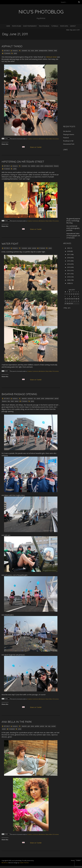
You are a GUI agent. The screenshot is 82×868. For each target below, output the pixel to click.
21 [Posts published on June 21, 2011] (68, 301)
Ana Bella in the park (17, 722)
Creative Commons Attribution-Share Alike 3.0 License (43, 139)
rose (46, 726)
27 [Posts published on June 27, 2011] (65, 303)
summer (34, 248)
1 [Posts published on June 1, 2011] (69, 294)
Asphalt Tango (12, 46)
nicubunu (15, 51)
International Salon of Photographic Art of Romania (73, 236)
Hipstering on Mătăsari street (23, 162)
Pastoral (66, 138)
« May (65, 308)
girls (29, 726)
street (55, 51)
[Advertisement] (73, 90)
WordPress (5, 863)
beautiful (24, 398)
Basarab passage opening (19, 394)
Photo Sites (64, 26)
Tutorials (55, 26)
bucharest (24, 51)
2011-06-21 (7, 51)
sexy (9, 401)
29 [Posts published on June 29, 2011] (70, 303)
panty (38, 166)
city (29, 51)
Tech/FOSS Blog (44, 26)
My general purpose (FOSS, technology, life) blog (73, 221)
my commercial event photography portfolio (73, 228)
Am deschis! (67, 131)
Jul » (69, 308)
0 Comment (7, 169)
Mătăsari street (51, 57)
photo (36, 51)
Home (8, 26)
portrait (57, 398)
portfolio (37, 726)
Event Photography (30, 26)
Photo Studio (17, 26)
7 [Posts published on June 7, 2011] (67, 296)
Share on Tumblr (37, 147)
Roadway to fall (68, 141)
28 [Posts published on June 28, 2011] (68, 303)
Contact (73, 26)
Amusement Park (69, 144)
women (17, 401)
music (32, 51)
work (14, 139)
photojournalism (43, 51)
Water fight (10, 244)
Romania (51, 51)
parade (38, 398)
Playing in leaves (69, 134)
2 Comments (7, 53)
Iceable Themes (24, 863)
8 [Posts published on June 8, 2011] (69, 296)
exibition (33, 166)
